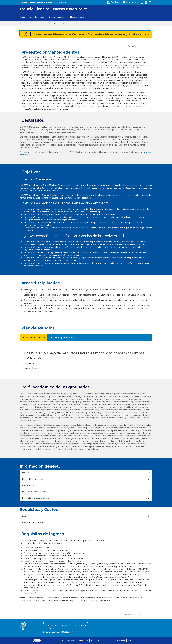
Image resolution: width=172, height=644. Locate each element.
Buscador (150, 2)
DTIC (130, 640)
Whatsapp (98, 640)
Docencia (26, 473)
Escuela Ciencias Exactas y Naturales (54, 9)
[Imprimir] (150, 46)
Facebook (92, 640)
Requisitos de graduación (33, 522)
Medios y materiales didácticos (36, 492)
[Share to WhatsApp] (143, 46)
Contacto (85, 640)
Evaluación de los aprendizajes (36, 498)
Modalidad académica (34, 337)
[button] (114, 2)
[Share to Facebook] (140, 46)
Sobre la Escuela (37, 17)
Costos (25, 516)
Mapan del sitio (146, 2)
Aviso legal (121, 640)
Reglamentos (28, 485)
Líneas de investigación (32, 479)
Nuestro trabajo (77, 17)
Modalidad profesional (61, 337)
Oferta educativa (57, 17)
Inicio (142, 2)
